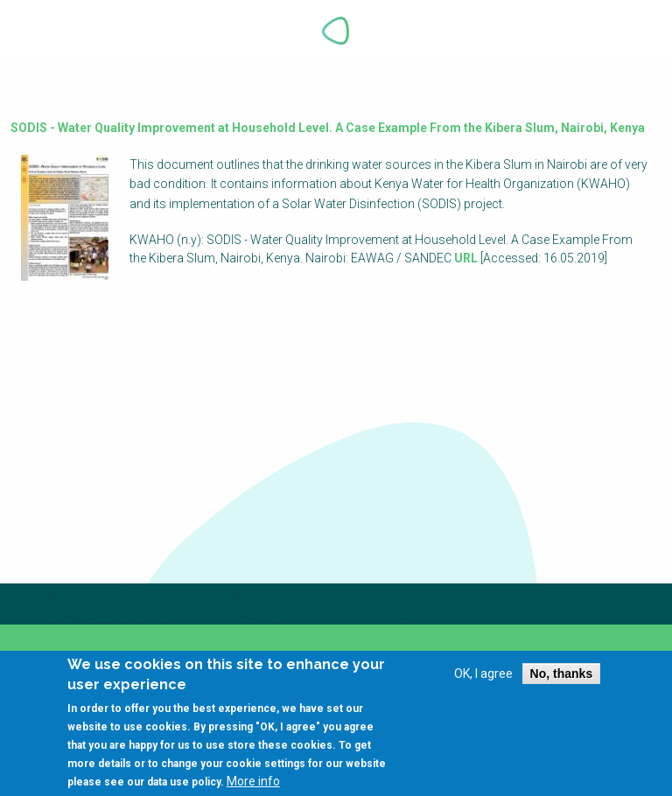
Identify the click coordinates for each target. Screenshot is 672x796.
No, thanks (562, 676)
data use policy (184, 785)
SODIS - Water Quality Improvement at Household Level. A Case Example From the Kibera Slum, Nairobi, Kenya (328, 128)
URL (466, 258)
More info (253, 784)
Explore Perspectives (626, 31)
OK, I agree (483, 676)
